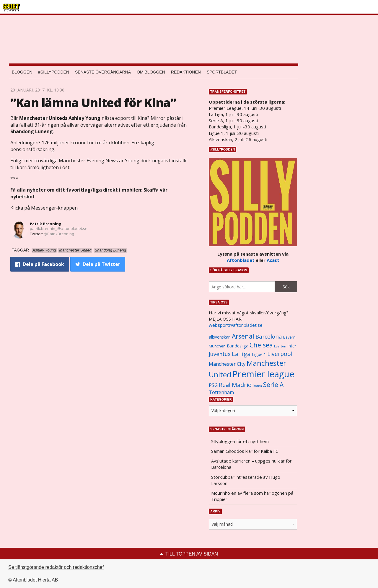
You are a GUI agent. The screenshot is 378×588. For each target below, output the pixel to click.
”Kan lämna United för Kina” (93, 103)
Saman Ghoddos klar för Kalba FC (245, 451)
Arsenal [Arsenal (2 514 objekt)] (243, 336)
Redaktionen (186, 72)
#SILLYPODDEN (54, 72)
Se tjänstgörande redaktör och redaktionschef (56, 567)
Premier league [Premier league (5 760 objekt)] (263, 374)
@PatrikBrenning (59, 234)
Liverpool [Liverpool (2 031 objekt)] (280, 354)
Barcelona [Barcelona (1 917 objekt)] (269, 336)
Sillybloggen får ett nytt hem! (240, 441)
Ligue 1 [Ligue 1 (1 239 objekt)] (259, 354)
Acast (273, 260)
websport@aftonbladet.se (236, 325)
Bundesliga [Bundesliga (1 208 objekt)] (238, 346)
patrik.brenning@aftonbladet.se (59, 228)
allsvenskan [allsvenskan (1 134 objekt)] (220, 337)
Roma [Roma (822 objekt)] (257, 386)
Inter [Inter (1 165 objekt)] (292, 346)
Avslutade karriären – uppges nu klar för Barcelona (251, 464)
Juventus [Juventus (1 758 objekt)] (220, 354)
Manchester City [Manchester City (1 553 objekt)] (227, 364)
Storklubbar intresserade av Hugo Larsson (246, 480)
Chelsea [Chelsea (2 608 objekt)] (261, 345)
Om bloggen (151, 72)
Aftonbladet (241, 260)
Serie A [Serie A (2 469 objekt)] (273, 384)
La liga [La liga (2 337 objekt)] (241, 354)
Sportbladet (222, 72)
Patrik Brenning (46, 224)
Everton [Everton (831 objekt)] (280, 346)
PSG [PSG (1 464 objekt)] (213, 385)
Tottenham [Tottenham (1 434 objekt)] (221, 392)
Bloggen (22, 72)
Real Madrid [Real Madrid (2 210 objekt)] (235, 385)
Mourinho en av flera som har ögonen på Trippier (252, 496)
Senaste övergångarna (103, 72)
